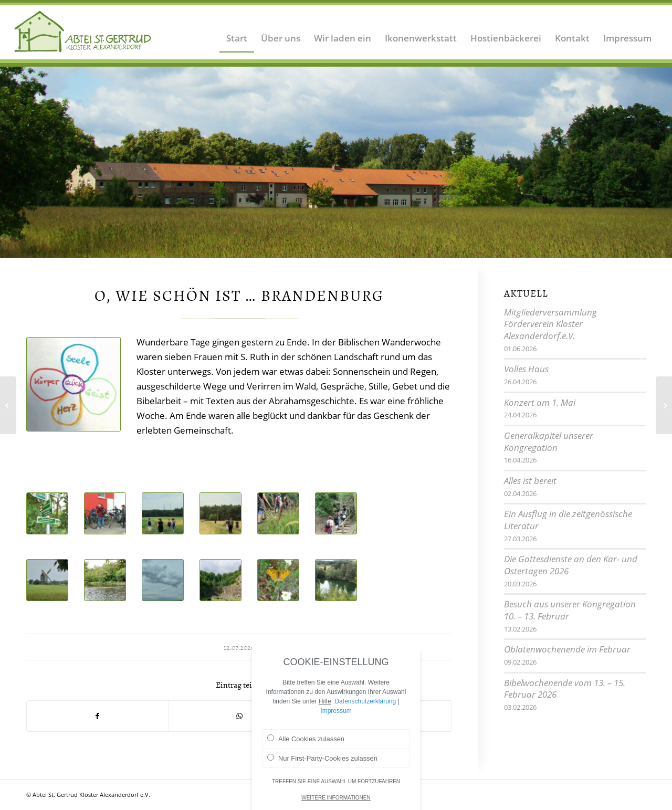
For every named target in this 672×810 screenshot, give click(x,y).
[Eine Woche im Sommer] (664, 405)
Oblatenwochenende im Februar (567, 649)
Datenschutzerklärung (365, 709)
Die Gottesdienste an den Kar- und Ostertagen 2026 (571, 565)
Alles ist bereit (530, 481)
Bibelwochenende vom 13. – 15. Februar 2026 (565, 689)
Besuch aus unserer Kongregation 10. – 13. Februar (570, 610)
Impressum (336, 718)
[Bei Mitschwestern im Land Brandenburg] (8, 405)
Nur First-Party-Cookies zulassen (322, 765)
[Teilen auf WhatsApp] (240, 716)
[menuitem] (237, 31)
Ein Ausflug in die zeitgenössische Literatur (568, 520)
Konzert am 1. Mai (540, 402)
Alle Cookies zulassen (306, 746)
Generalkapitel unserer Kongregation (549, 441)
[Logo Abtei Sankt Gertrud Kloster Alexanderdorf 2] (83, 31)
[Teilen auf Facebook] (98, 716)
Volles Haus (526, 369)
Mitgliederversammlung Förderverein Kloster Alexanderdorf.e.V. (550, 324)
